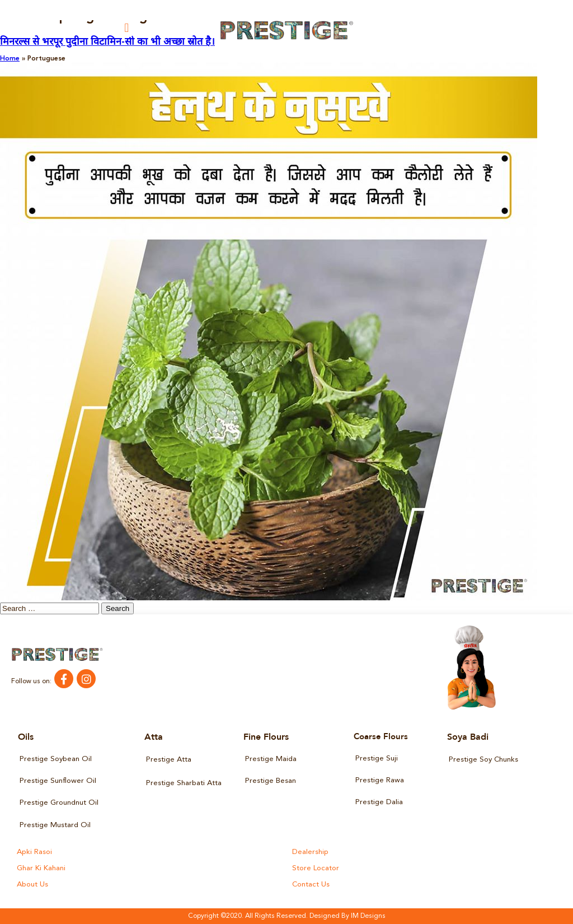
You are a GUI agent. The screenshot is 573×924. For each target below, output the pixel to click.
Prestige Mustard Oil (55, 825)
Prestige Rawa (380, 780)
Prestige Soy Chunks (483, 760)
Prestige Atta (169, 760)
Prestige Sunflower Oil (58, 781)
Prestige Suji (377, 759)
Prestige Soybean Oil (56, 759)
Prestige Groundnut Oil (59, 803)
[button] (127, 28)
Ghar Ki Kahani (41, 868)
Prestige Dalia (379, 802)
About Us (32, 885)
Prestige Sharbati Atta (184, 783)
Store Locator (316, 868)
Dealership (310, 852)
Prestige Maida (271, 759)
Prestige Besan (271, 781)
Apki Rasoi (34, 852)
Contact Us (311, 885)
